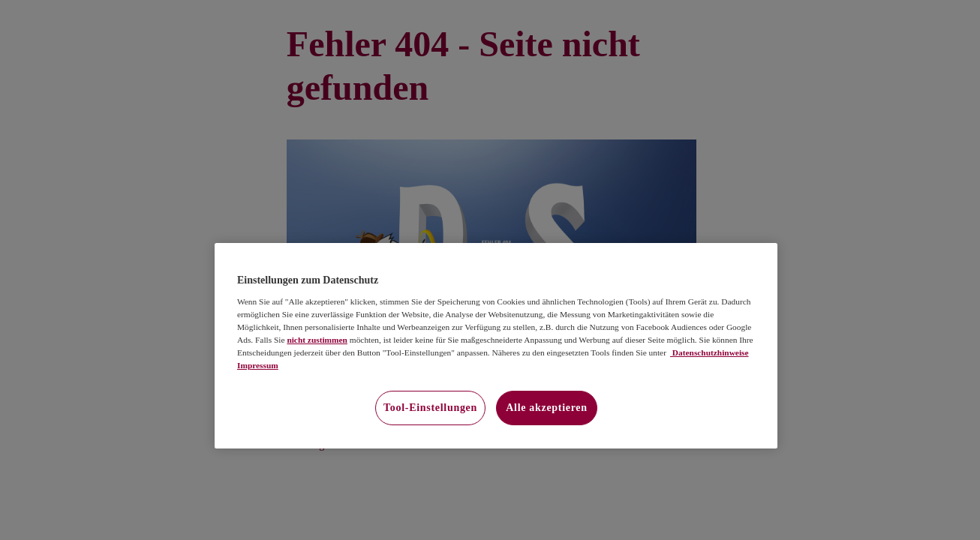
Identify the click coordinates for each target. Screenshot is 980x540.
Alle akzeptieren (547, 408)
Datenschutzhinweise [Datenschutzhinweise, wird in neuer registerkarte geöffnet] (709, 352)
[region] (496, 346)
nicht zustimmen (317, 340)
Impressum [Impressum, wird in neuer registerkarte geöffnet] (258, 365)
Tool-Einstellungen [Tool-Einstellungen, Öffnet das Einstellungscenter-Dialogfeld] (430, 408)
